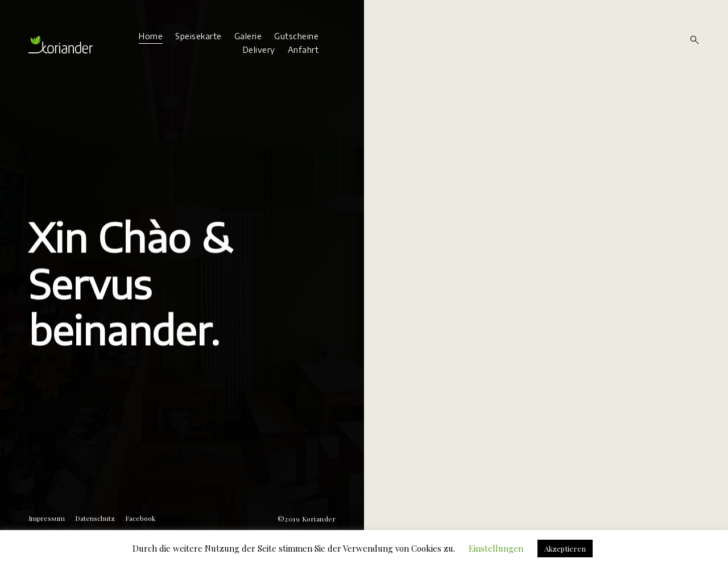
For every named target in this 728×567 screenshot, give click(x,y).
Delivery (259, 50)
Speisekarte (198, 36)
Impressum (47, 518)
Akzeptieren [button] (565, 549)
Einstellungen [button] (496, 548)
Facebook (140, 518)
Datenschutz (95, 518)
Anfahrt (303, 50)
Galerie (248, 36)
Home (151, 36)
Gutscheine (296, 36)
